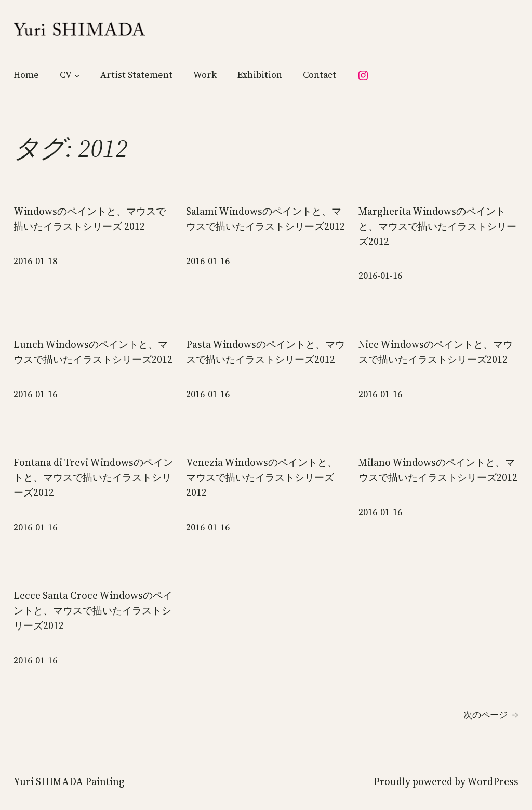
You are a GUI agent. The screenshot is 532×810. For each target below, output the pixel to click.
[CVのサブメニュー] (77, 75)
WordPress (493, 781)
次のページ (491, 715)
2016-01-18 (35, 261)
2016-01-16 (208, 261)
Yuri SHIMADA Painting (69, 781)
